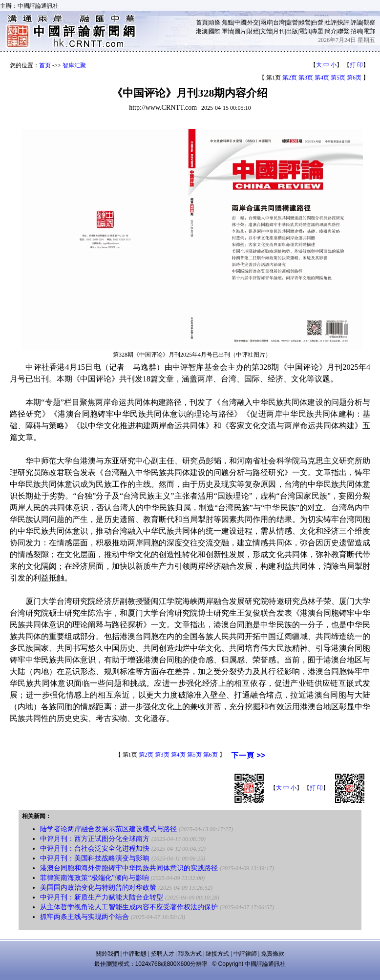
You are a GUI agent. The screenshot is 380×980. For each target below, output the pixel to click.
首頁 (202, 22)
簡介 (331, 31)
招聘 (357, 31)
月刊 (279, 31)
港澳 (202, 31)
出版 (292, 31)
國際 (214, 31)
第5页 (338, 78)
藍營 (292, 22)
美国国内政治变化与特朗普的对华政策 (98, 888)
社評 (331, 22)
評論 (357, 22)
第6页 (354, 78)
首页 (45, 65)
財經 (253, 31)
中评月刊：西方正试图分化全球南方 (95, 839)
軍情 (228, 31)
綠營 (305, 22)
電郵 (369, 31)
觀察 (369, 22)
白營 (317, 22)
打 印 (356, 65)
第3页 (306, 78)
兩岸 (266, 22)
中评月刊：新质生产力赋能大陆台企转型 (102, 897)
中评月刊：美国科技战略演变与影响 (95, 858)
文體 (266, 31)
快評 (343, 22)
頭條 (214, 22)
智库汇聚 (74, 65)
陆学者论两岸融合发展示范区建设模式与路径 (108, 829)
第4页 (322, 78)
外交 (253, 22)
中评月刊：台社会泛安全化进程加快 (95, 849)
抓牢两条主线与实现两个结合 (84, 917)
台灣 (279, 22)
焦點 (228, 22)
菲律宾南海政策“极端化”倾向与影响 (94, 878)
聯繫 (343, 31)
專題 (317, 31)
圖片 (240, 31)
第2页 (290, 78)
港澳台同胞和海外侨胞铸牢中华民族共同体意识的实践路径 (129, 868)
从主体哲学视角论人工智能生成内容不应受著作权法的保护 (129, 907)
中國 (240, 22)
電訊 (305, 31)
